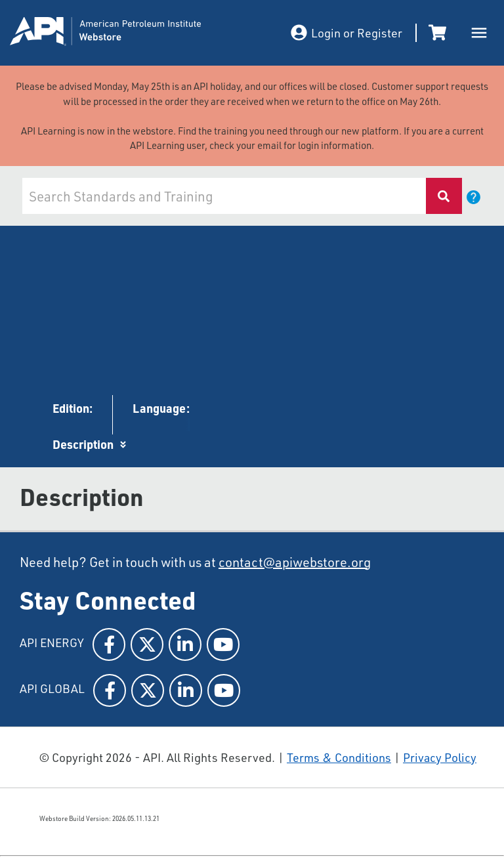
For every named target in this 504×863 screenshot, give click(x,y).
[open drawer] (479, 33)
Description (83, 444)
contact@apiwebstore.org (295, 562)
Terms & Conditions (339, 757)
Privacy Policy (440, 757)
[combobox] (223, 196)
